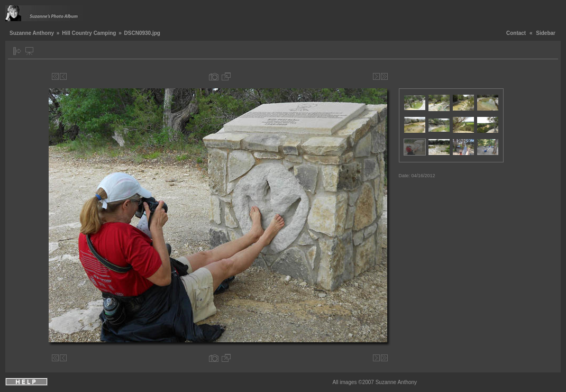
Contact (516, 33)
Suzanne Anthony (32, 33)
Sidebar (546, 33)
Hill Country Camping (89, 33)
